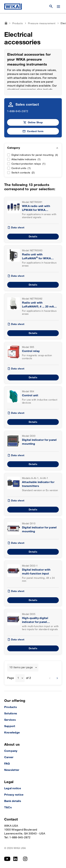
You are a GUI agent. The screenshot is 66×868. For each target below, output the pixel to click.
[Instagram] (25, 859)
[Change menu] (58, 7)
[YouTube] (7, 859)
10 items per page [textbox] (21, 667)
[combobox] (23, 668)
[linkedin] (15, 859)
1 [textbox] (18, 678)
